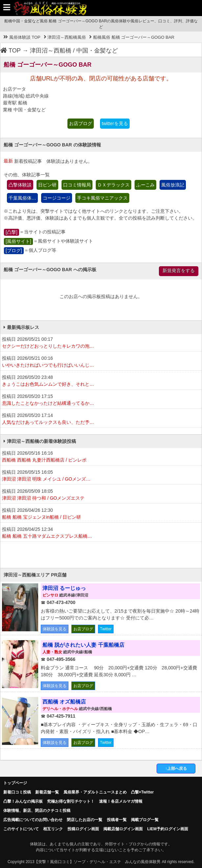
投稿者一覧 (117, 820)
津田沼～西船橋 (51, 51)
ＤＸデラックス (114, 185)
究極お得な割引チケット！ (71, 801)
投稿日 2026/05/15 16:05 (101, 476)
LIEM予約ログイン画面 (168, 829)
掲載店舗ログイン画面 (123, 829)
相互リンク (53, 829)
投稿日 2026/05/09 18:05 (101, 495)
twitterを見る (115, 123)
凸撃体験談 (20, 185)
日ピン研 (47, 185)
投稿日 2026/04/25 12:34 (101, 533)
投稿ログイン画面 (83, 829)
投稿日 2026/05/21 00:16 (101, 362)
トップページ (15, 783)
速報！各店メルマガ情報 (121, 801)
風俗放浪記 (173, 185)
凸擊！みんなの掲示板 (23, 801)
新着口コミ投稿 (17, 792)
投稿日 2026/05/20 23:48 (101, 381)
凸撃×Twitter (142, 792)
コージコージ (57, 198)
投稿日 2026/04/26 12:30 (101, 514)
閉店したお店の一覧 (85, 820)
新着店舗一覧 (47, 792)
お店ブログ (81, 123)
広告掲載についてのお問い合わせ (33, 820)
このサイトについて (21, 829)
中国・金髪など (97, 51)
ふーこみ (145, 185)
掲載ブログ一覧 (145, 820)
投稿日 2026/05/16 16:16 (101, 457)
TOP (11, 51)
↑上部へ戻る (176, 769)
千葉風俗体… (22, 198)
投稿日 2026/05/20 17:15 (101, 400)
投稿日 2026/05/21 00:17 (101, 343)
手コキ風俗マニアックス (102, 198)
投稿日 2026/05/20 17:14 (101, 419)
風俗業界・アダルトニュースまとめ (95, 792)
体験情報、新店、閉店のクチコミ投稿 (37, 811)
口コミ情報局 (77, 185)
